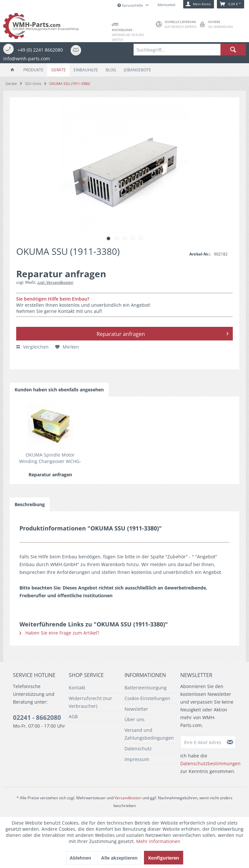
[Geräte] (59, 70)
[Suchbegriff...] (190, 50)
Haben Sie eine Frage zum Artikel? (59, 633)
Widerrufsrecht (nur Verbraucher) (90, 702)
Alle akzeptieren (119, 858)
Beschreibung (30, 504)
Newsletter (136, 709)
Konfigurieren (164, 858)
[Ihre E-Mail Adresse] (203, 742)
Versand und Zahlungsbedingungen (149, 734)
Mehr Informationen (158, 841)
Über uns (135, 719)
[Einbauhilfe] (86, 70)
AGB (73, 716)
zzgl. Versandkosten (55, 282)
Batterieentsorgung (146, 688)
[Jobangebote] (137, 70)
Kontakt (77, 688)
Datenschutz (138, 749)
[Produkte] (33, 70)
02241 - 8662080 (37, 718)
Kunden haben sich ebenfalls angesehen (59, 390)
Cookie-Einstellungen (147, 698)
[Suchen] (233, 50)
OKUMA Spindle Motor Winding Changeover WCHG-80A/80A (50, 458)
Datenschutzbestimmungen (210, 763)
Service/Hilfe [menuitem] (131, 5)
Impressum (137, 759)
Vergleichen (32, 347)
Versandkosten (128, 798)
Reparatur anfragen (163, 333)
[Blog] (111, 70)
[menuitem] (190, 50)
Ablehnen (80, 858)
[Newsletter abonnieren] (230, 742)
